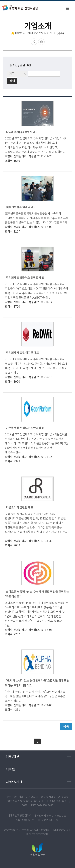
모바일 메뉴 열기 (67, 8)
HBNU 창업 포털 (35, 33)
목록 (66, 726)
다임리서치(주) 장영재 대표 (22, 132)
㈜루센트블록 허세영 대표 (21, 207)
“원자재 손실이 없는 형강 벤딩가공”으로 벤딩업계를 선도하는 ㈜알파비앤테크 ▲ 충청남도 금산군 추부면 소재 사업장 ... (35, 697)
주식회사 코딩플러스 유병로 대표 (25, 278)
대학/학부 (38, 757)
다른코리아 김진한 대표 (20, 508)
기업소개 (52, 33)
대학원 (38, 769)
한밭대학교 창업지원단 (20, 8)
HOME (19, 33)
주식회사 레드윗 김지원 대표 (22, 353)
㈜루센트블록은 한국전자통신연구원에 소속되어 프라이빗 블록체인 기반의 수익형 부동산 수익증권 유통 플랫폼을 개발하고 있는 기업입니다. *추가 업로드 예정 (37, 218)
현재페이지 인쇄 (42, 42)
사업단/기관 (38, 782)
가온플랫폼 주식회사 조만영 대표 (25, 428)
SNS (33, 42)
